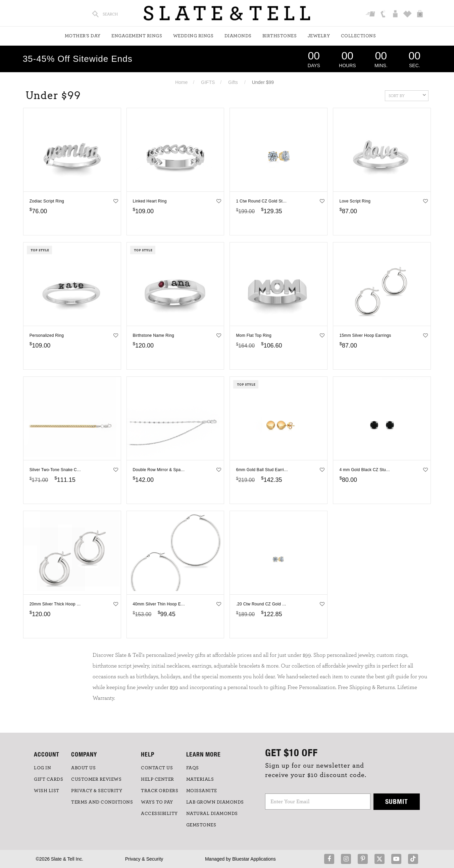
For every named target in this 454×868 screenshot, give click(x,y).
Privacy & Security (144, 859)
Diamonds (238, 36)
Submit (397, 801)
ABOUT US (83, 768)
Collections (359, 36)
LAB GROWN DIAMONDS (215, 802)
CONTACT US (157, 768)
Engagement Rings (137, 36)
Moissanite (202, 791)
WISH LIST (47, 791)
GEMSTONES (201, 825)
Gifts (233, 82)
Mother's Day (83, 36)
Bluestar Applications (254, 859)
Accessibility (159, 814)
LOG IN (42, 768)
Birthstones (280, 36)
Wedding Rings (193, 36)
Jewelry (319, 36)
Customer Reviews (96, 779)
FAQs (193, 768)
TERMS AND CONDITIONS (102, 802)
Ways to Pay (157, 802)
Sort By (407, 95)
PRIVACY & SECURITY (97, 791)
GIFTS (208, 82)
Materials (200, 779)
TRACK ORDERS (160, 791)
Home (181, 82)
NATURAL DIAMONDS (212, 814)
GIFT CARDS (48, 779)
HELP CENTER (158, 779)
